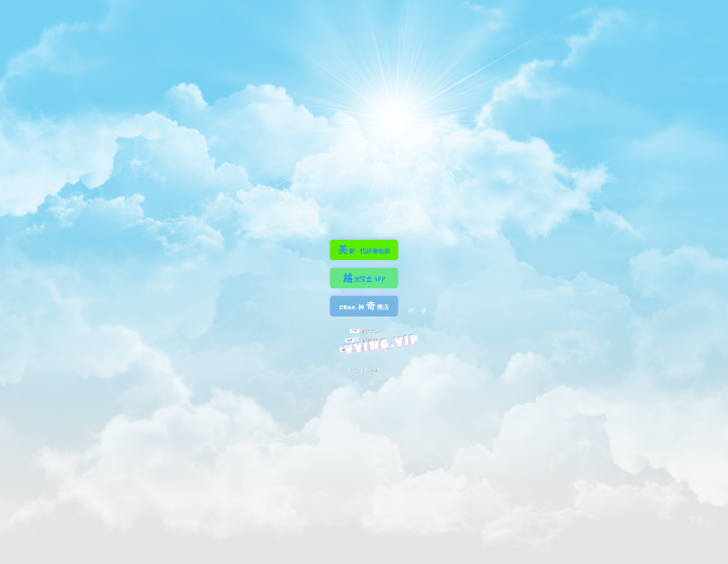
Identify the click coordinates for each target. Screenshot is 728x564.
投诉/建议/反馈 (364, 339)
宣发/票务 (364, 331)
